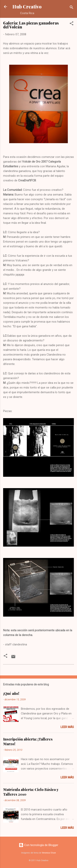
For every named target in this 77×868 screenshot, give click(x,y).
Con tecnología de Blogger (38, 845)
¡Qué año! (11, 693)
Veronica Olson (49, 853)
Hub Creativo (27, 7)
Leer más (67, 727)
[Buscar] (72, 8)
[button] (72, 24)
